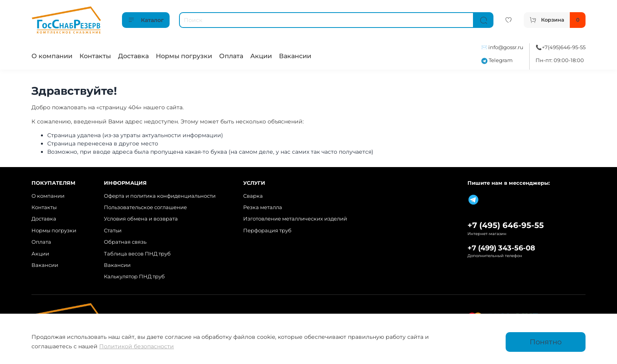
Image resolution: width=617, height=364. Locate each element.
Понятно (546, 342)
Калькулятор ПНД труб (134, 277)
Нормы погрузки (184, 56)
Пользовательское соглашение (145, 207)
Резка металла (263, 207)
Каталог (146, 20)
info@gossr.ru (506, 47)
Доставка (133, 56)
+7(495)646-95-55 (564, 47)
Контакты (95, 56)
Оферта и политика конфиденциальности (160, 196)
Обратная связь (125, 242)
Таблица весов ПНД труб (137, 254)
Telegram (497, 60)
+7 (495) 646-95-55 (506, 225)
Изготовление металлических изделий (295, 219)
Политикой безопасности (137, 346)
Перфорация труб (267, 231)
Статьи (113, 231)
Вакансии (295, 56)
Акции (261, 56)
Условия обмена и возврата (141, 219)
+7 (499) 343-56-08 (501, 248)
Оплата (231, 56)
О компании (52, 56)
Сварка (253, 196)
